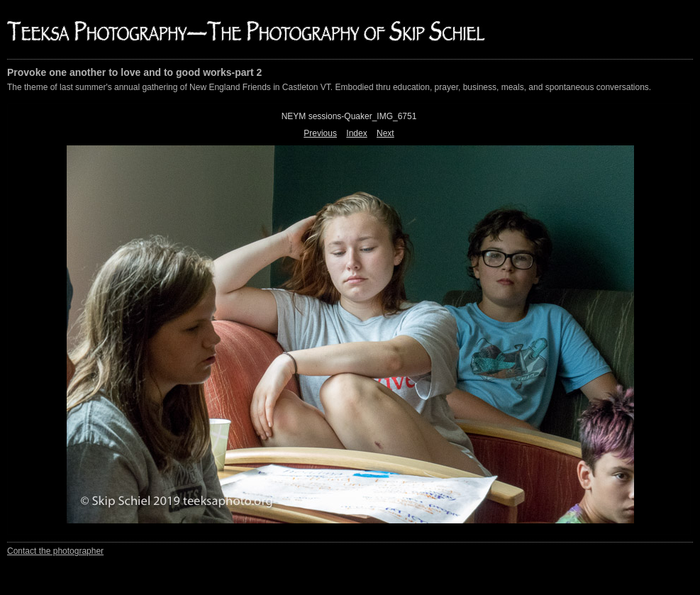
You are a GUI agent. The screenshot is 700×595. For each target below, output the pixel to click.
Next (385, 133)
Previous (320, 133)
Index (356, 133)
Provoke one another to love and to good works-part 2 (134, 72)
